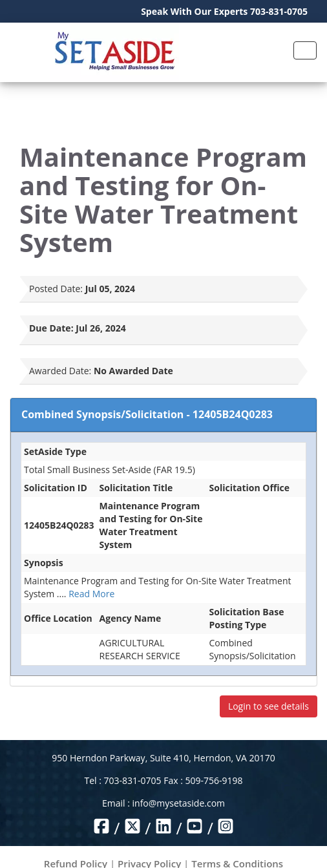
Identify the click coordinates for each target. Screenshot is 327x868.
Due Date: (51, 328)
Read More (91, 594)
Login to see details (269, 706)
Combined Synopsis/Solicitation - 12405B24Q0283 (147, 414)
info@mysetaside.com (179, 803)
